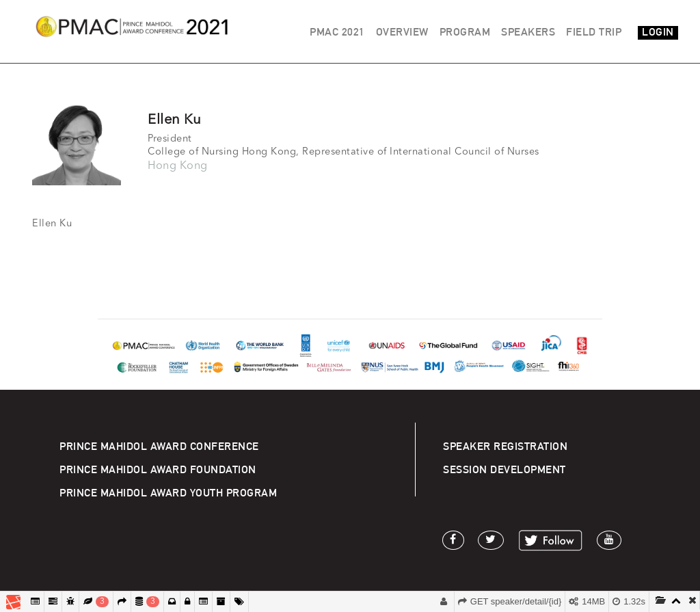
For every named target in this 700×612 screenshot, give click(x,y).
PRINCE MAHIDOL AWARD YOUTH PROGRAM (168, 493)
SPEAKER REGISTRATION (505, 446)
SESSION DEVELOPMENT (504, 469)
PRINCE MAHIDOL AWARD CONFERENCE (159, 446)
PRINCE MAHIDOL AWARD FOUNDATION (158, 469)
